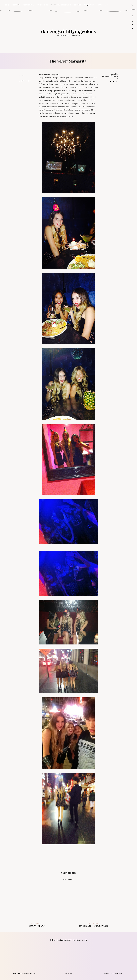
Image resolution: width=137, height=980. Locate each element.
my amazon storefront (61, 5)
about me (16, 5)
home (7, 5)
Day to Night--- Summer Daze (93, 926)
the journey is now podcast (96, 5)
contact (78, 5)
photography (29, 5)
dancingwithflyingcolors (68, 31)
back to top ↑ (68, 974)
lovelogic (118, 974)
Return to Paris (37, 926)
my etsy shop (43, 5)
